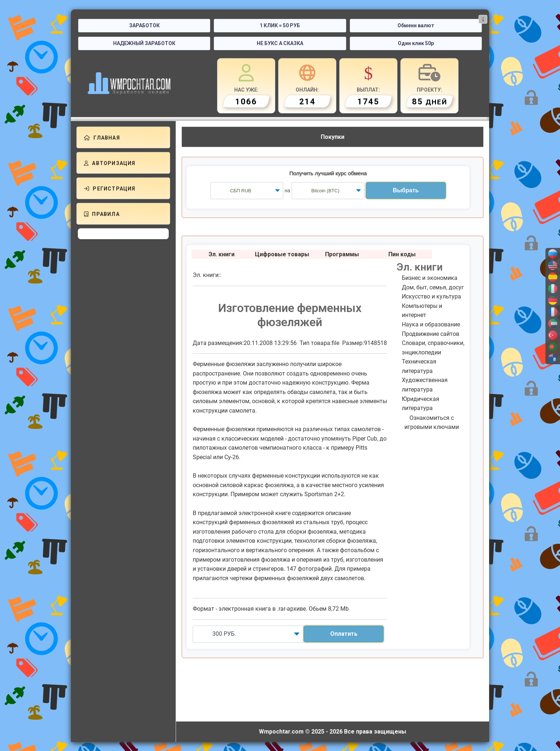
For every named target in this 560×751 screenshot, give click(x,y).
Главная (102, 138)
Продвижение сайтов (431, 334)
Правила (102, 214)
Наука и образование (431, 324)
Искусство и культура (431, 296)
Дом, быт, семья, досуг (433, 287)
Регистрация (110, 189)
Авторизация (110, 163)
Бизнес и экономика (430, 278)
